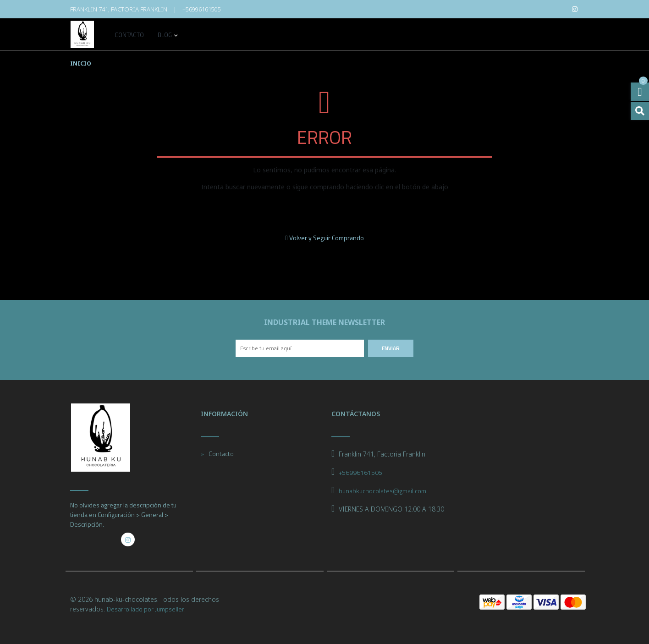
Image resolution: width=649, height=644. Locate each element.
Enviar (391, 348)
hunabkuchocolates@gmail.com (382, 491)
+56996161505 (202, 9)
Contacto (129, 36)
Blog (165, 36)
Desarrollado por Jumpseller (146, 609)
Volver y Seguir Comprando (324, 238)
